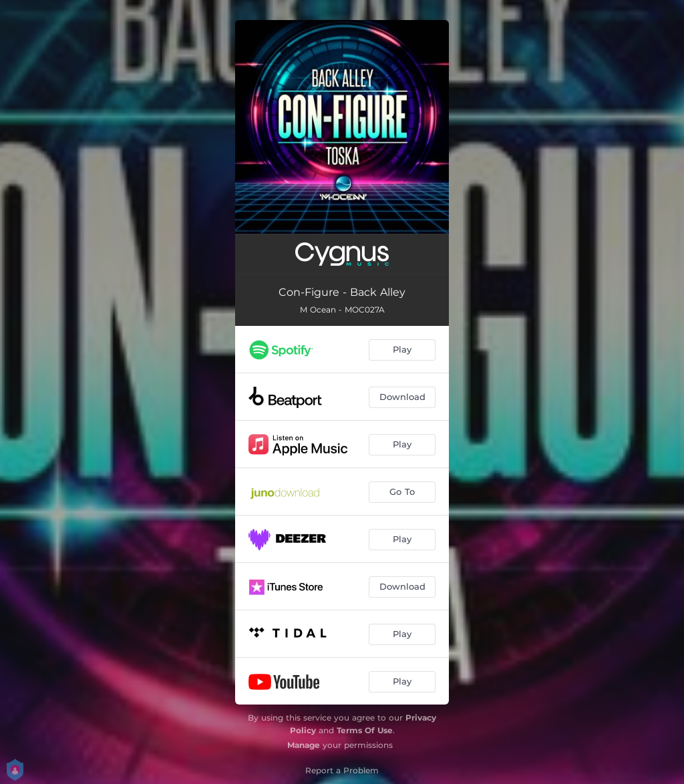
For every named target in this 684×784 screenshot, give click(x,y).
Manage (304, 745)
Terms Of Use (365, 730)
